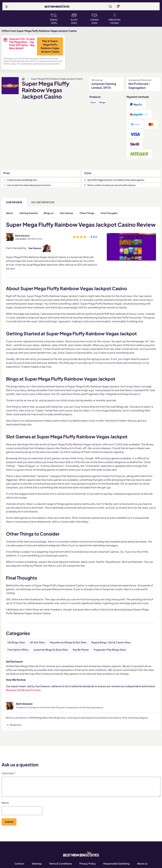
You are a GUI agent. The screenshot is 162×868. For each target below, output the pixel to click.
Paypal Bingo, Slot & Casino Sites (111, 642)
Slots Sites (74, 19)
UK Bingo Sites (16, 642)
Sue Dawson (35, 248)
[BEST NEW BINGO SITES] (57, 6)
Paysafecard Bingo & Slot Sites (68, 642)
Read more (16, 725)
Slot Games (67, 213)
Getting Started (28, 213)
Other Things (87, 213)
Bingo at (49, 213)
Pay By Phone (81, 650)
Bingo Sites (54, 19)
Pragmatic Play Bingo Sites (110, 650)
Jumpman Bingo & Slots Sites (51, 650)
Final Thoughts (109, 213)
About (10, 213)
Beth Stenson (22, 236)
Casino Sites (94, 19)
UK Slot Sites (37, 642)
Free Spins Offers (115, 19)
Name (5, 806)
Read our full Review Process (23, 690)
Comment (9, 773)
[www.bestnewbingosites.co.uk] (23, 79)
